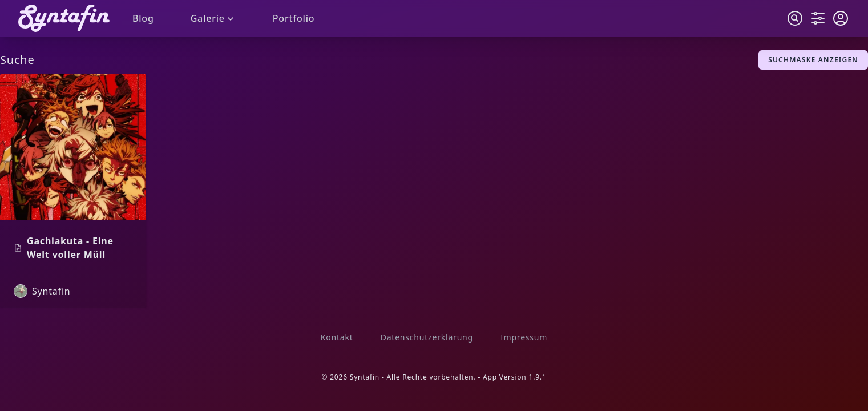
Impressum (524, 337)
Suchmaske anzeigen (813, 60)
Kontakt (337, 337)
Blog (143, 18)
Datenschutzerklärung (427, 337)
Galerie (213, 18)
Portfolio (294, 18)
